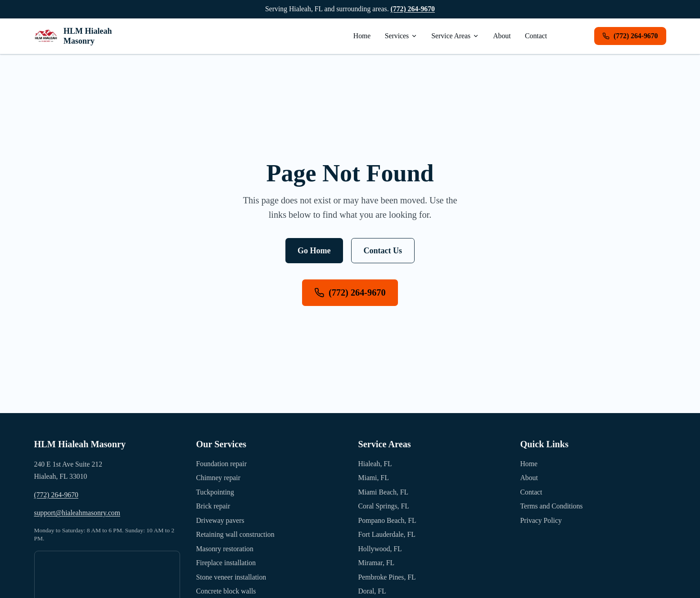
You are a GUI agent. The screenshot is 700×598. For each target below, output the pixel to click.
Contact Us (383, 251)
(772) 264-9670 (413, 9)
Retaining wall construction (235, 534)
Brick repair (213, 506)
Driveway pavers (220, 520)
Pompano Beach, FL (387, 520)
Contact (536, 36)
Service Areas (455, 36)
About (502, 36)
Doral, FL (372, 591)
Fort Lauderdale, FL (387, 534)
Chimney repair (218, 478)
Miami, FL (374, 478)
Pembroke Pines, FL (387, 577)
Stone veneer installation (231, 577)
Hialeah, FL (375, 464)
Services (401, 36)
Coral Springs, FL (384, 506)
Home (362, 36)
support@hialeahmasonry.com (77, 513)
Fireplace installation (226, 563)
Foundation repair (221, 464)
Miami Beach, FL (384, 492)
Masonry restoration (225, 549)
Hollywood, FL (380, 549)
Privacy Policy (541, 520)
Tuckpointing (215, 492)
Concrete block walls (226, 591)
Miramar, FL (377, 563)
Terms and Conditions (552, 506)
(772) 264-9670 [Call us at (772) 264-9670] (350, 293)
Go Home (314, 251)
